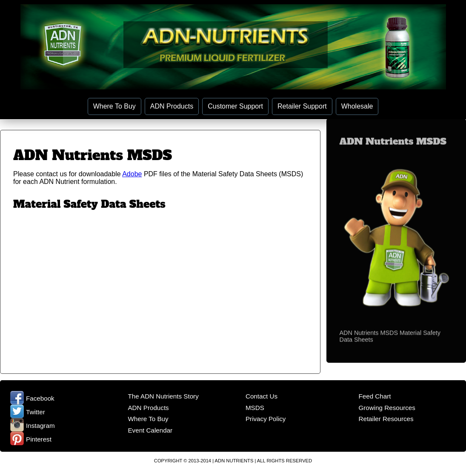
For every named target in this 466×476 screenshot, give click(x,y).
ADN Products (172, 106)
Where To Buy (114, 106)
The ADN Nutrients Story (163, 396)
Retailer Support (302, 106)
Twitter (28, 412)
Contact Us (262, 396)
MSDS (255, 408)
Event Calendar (150, 430)
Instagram (33, 426)
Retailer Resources (386, 419)
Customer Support (235, 106)
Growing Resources (387, 408)
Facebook (32, 398)
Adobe (132, 174)
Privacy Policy (266, 419)
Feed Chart (375, 396)
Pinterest (31, 439)
